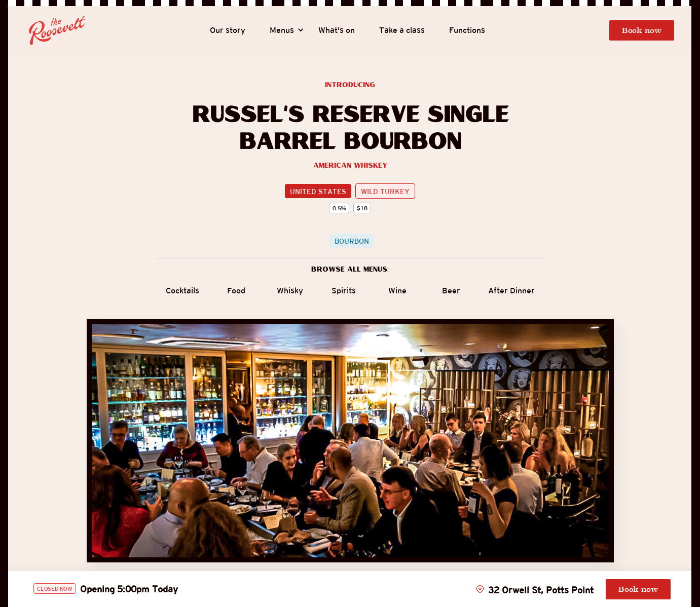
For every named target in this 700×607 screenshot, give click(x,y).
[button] (282, 30)
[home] (57, 31)
